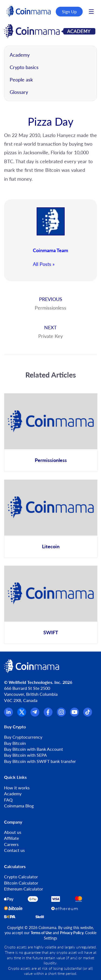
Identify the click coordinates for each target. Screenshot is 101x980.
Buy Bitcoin (15, 743)
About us (13, 832)
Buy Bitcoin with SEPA (25, 755)
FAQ (8, 800)
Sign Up (69, 11)
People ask (21, 80)
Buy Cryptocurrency (23, 737)
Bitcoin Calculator (21, 883)
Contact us (14, 850)
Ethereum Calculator (24, 889)
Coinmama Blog (19, 806)
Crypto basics (24, 67)
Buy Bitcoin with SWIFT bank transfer (40, 761)
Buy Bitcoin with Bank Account (34, 749)
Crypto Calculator (21, 877)
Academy (20, 55)
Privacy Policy (72, 933)
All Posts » (44, 264)
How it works (17, 788)
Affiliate (11, 838)
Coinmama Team (50, 250)
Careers (11, 844)
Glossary (19, 92)
